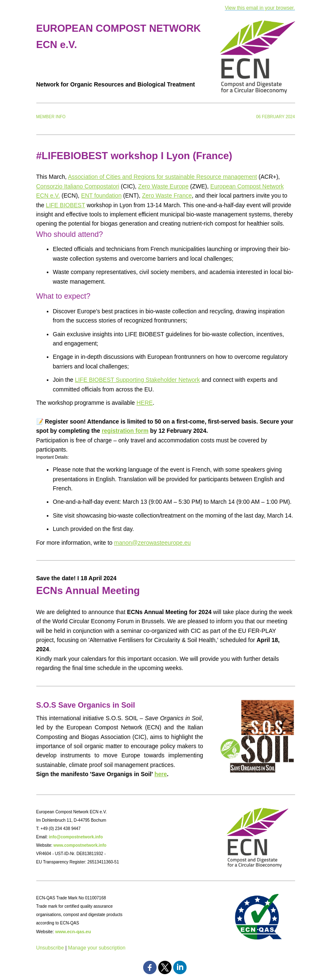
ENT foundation (101, 195)
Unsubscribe (50, 948)
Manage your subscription (97, 948)
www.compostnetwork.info (80, 845)
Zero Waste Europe (163, 186)
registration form (125, 431)
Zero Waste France (167, 195)
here (161, 774)
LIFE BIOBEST (66, 205)
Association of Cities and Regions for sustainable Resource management (163, 177)
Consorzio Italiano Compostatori (78, 186)
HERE (145, 403)
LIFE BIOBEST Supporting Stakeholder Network (137, 380)
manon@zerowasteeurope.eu (152, 543)
